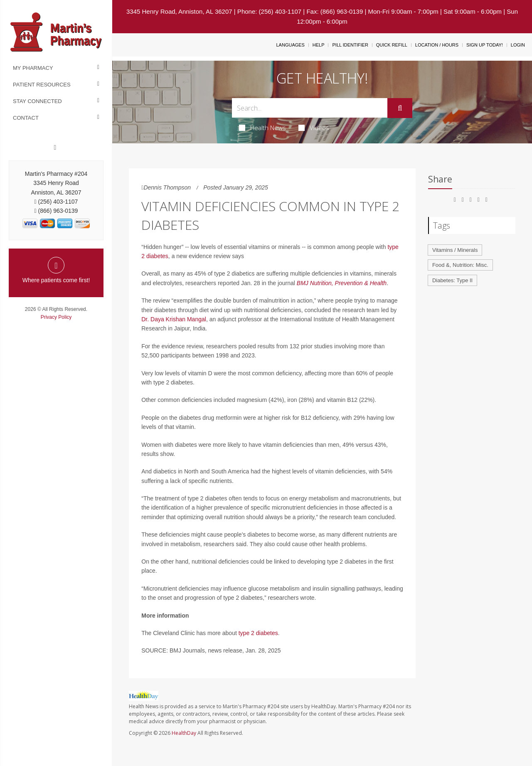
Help (319, 45)
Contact (26, 118)
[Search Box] (310, 108)
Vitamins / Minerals (455, 250)
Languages (290, 45)
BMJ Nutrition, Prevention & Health (342, 283)
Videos (314, 128)
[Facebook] (55, 148)
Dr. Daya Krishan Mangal (174, 319)
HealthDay (184, 733)
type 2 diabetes (258, 633)
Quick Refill (392, 45)
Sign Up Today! (485, 45)
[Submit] (400, 108)
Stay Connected (37, 101)
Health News (262, 128)
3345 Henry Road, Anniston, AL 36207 (179, 11)
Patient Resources (42, 85)
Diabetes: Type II (452, 280)
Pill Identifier (350, 45)
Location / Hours (437, 45)
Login (518, 45)
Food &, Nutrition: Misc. (460, 265)
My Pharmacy (33, 68)
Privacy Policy (56, 317)
